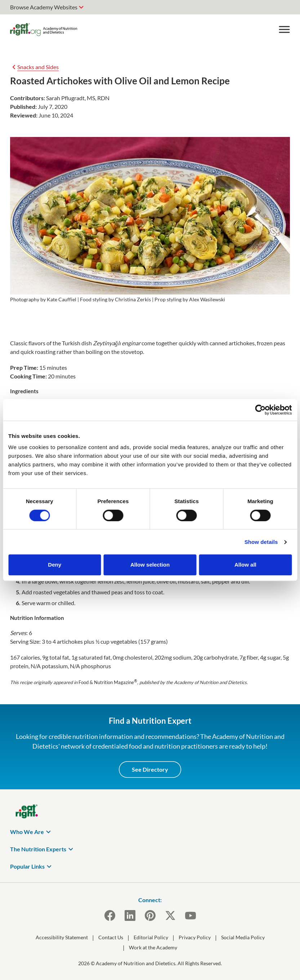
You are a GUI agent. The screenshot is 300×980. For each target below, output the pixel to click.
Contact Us (111, 937)
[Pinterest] (150, 915)
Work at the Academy (153, 947)
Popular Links (27, 866)
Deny (55, 565)
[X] (170, 915)
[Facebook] (110, 915)
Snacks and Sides (38, 67)
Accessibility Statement (62, 937)
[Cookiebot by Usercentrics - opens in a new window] (260, 410)
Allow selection (150, 565)
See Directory (150, 769)
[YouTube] (191, 915)
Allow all (245, 565)
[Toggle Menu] (284, 30)
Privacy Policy (195, 937)
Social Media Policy (243, 937)
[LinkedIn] (130, 915)
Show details (261, 542)
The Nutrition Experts (38, 849)
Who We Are (27, 832)
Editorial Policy (151, 937)
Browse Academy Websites (44, 7)
